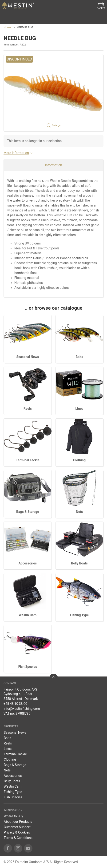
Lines (79, 409)
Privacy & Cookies (17, 832)
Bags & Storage (28, 512)
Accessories (28, 563)
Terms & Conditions (18, 838)
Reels (28, 409)
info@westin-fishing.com (22, 709)
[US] (18, 6)
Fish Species (28, 667)
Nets (79, 512)
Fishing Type (79, 615)
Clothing (79, 460)
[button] (53, 93)
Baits (79, 357)
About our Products (18, 822)
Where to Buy (13, 816)
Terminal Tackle (28, 460)
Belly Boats (79, 563)
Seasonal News (28, 357)
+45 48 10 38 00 (15, 704)
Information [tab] (53, 165)
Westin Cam (28, 615)
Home (7, 27)
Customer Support (17, 827)
